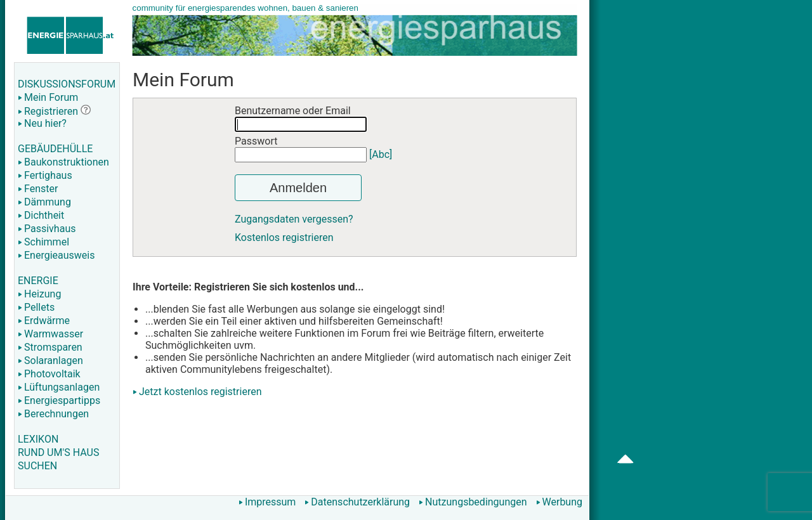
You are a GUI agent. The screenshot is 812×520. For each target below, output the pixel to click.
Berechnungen (53, 414)
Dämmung (44, 202)
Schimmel (43, 242)
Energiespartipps (59, 400)
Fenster (38, 189)
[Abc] (381, 154)
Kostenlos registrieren (284, 237)
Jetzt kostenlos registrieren (200, 392)
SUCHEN (37, 466)
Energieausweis (56, 255)
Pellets (36, 307)
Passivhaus (47, 229)
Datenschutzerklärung (357, 502)
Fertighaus (45, 175)
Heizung (39, 294)
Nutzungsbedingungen (473, 502)
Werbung (559, 502)
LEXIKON (38, 439)
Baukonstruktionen (63, 162)
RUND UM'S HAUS (58, 452)
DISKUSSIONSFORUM (67, 84)
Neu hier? (42, 123)
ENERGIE (38, 281)
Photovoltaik (49, 374)
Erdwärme (44, 321)
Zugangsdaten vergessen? (294, 219)
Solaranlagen (50, 361)
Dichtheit (41, 215)
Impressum (267, 502)
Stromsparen (50, 347)
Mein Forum (48, 97)
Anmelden (298, 188)
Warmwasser (50, 334)
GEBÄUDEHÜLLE (55, 149)
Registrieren (48, 111)
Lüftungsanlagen (59, 387)
